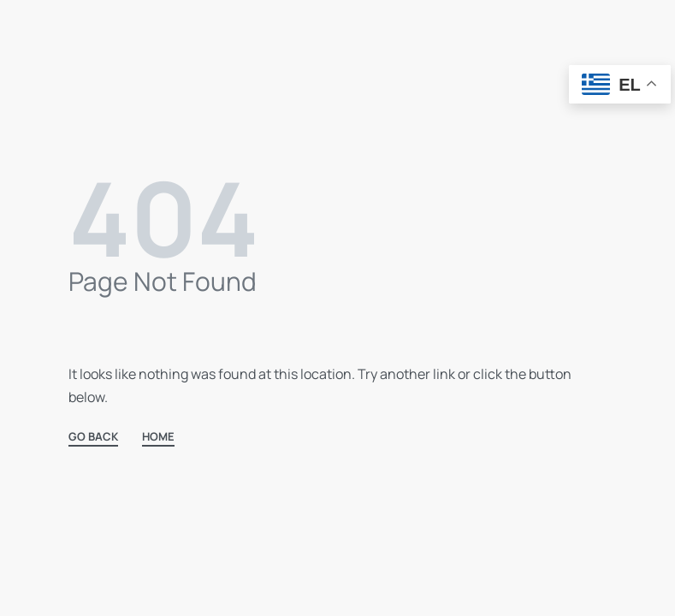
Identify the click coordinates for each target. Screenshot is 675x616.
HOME (158, 438)
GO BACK (93, 438)
